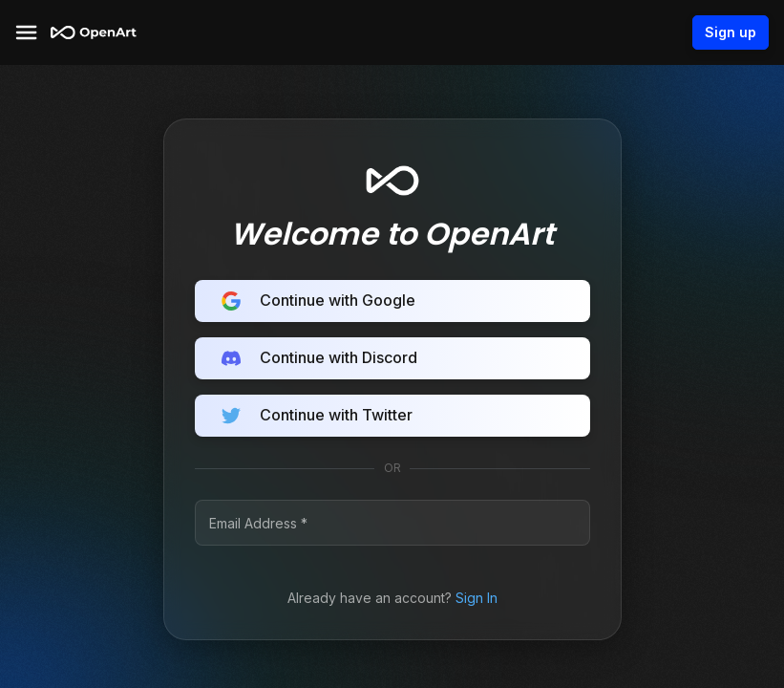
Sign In (477, 598)
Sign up (731, 32)
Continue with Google (392, 301)
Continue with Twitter (392, 416)
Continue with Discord (392, 358)
